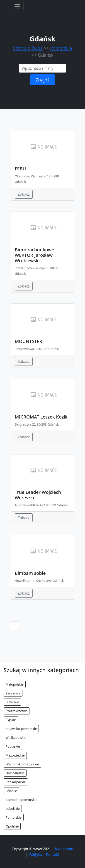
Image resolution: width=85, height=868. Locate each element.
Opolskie (12, 826)
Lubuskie (12, 702)
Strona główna (28, 48)
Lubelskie (13, 809)
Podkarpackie (16, 782)
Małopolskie (15, 684)
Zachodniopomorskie (21, 800)
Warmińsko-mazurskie (22, 764)
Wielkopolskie (16, 738)
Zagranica (13, 693)
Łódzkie (11, 791)
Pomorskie (61, 48)
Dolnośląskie (15, 773)
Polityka (35, 854)
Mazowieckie (15, 755)
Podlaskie (13, 746)
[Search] (42, 68)
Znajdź (43, 80)
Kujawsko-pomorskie (21, 729)
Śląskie (11, 720)
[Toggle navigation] (17, 6)
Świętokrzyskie (17, 711)
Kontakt (53, 854)
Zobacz (24, 194)
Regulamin (64, 849)
